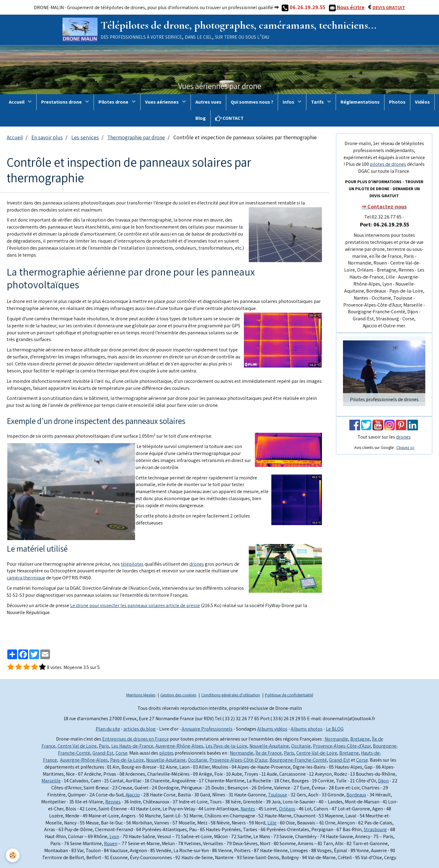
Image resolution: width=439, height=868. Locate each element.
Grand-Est (103, 753)
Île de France (269, 753)
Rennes (113, 802)
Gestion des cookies (178, 695)
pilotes (166, 753)
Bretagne (360, 739)
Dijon (383, 781)
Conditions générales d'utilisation (231, 695)
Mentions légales (141, 695)
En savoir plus (47, 137)
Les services (85, 137)
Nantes (248, 809)
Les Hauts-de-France (132, 746)
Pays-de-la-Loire (127, 760)
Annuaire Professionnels (207, 729)
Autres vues (208, 102)
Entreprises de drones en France (136, 739)
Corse (121, 753)
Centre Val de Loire (77, 746)
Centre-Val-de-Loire (317, 753)
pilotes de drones (388, 164)
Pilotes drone (114, 102)
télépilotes (132, 564)
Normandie (336, 739)
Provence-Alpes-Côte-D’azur (238, 760)
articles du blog (140, 729)
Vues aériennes (162, 102)
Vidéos (422, 102)
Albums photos (307, 729)
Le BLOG (335, 729)
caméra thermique (26, 578)
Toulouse (278, 795)
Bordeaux (356, 795)
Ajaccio (133, 795)
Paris (104, 746)
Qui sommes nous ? (252, 102)
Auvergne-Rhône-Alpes (179, 746)
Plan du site (108, 729)
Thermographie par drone (136, 137)
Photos (397, 102)
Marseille (51, 781)
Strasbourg (375, 829)
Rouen (111, 843)
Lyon (114, 836)
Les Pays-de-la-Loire (226, 746)
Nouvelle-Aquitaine (269, 746)
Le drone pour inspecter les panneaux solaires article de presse (135, 605)
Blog (201, 118)
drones (197, 564)
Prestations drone (62, 102)
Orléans (287, 809)
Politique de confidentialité (289, 695)
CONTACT (229, 118)
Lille (272, 823)
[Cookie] (13, 855)
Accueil (17, 102)
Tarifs (318, 102)
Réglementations (360, 102)
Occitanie (301, 746)
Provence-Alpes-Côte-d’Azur (342, 746)
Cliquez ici (405, 447)
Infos (289, 102)
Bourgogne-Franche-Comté (298, 760)
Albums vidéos (272, 729)
